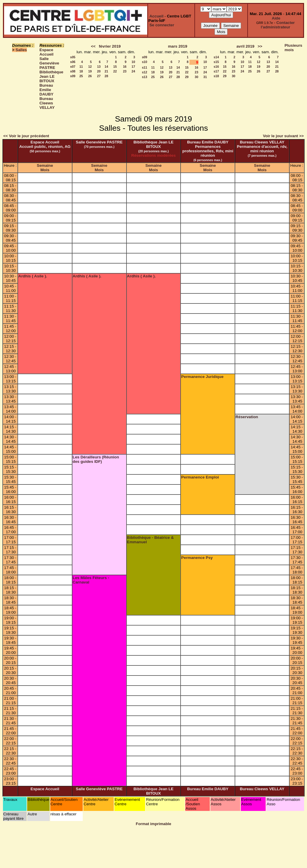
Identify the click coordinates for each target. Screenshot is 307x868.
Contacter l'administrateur (278, 25)
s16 (216, 67)
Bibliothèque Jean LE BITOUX (52, 76)
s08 (73, 71)
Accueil (156, 16)
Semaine (45, 165)
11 (81, 67)
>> (260, 46)
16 (125, 67)
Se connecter (162, 25)
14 (106, 67)
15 (115, 67)
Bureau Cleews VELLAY (47, 103)
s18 (216, 76)
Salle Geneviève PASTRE (49, 63)
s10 (144, 62)
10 (133, 62)
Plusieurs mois (293, 48)
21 (106, 71)
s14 (216, 57)
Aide (276, 18)
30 (196, 77)
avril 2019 (245, 46)
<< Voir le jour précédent (26, 136)
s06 (73, 62)
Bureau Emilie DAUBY (47, 90)
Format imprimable (154, 824)
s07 (73, 67)
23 (125, 71)
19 (90, 71)
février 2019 (110, 46)
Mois (45, 170)
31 (205, 77)
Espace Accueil (47, 52)
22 (115, 71)
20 (99, 71)
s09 (73, 76)
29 (187, 77)
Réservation (247, 417)
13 (99, 67)
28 (106, 76)
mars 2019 (177, 46)
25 (81, 76)
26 (90, 76)
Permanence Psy (197, 558)
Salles (21, 50)
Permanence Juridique (202, 377)
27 (99, 76)
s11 (144, 67)
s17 (216, 71)
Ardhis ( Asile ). (33, 276)
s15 (216, 62)
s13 (144, 77)
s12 (144, 72)
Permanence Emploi (200, 477)
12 (90, 67)
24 (133, 71)
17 (133, 67)
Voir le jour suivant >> (283, 136)
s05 (73, 57)
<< (93, 46)
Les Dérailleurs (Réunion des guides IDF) (96, 459)
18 (81, 71)
